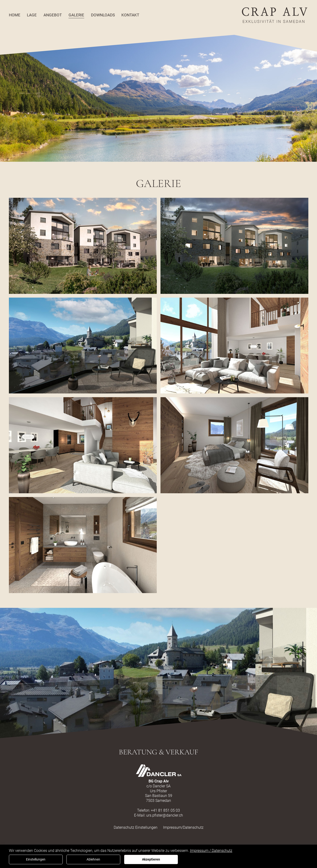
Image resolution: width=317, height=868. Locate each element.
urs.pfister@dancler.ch (165, 815)
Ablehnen (93, 859)
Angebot (53, 15)
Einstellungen (36, 859)
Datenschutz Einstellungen (136, 827)
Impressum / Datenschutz (211, 851)
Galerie (76, 15)
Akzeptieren (151, 859)
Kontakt (130, 15)
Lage (32, 15)
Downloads (103, 15)
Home (15, 15)
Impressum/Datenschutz (183, 827)
